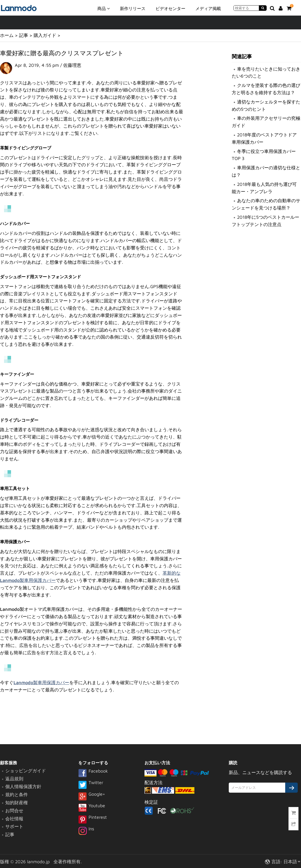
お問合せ (14, 811)
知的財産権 (17, 803)
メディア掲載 (208, 9)
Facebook (93, 774)
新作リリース (133, 9)
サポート (14, 826)
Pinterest (93, 820)
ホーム (7, 35)
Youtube (92, 808)
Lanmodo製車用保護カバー (41, 683)
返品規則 (14, 779)
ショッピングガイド (26, 771)
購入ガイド (45, 35)
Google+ (92, 797)
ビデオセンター (170, 9)
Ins (86, 831)
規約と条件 (17, 795)
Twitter (91, 785)
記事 (24, 35)
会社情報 (14, 819)
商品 (104, 8)
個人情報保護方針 (23, 786)
